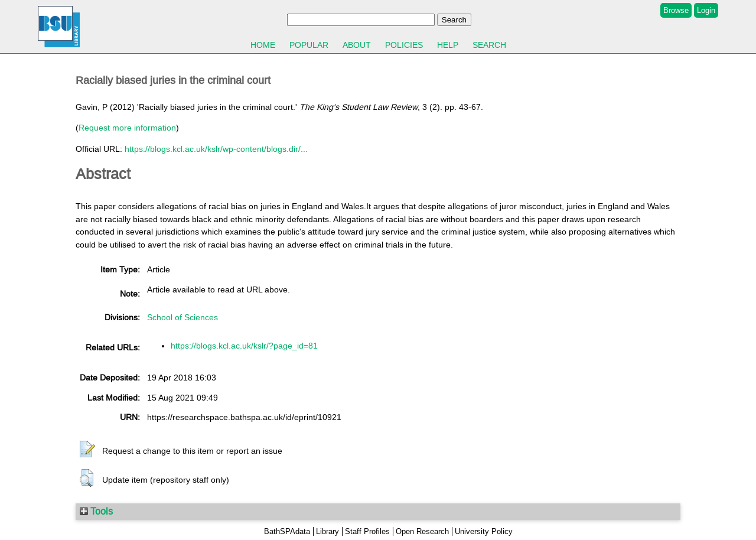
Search (489, 45)
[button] (87, 450)
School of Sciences (183, 317)
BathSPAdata (287, 531)
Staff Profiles (367, 531)
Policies (404, 45)
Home (263, 45)
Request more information (127, 128)
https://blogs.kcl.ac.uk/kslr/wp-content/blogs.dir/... (216, 149)
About (357, 45)
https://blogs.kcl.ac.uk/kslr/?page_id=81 (244, 346)
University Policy (484, 531)
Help (448, 45)
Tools (96, 511)
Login (706, 10)
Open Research (422, 531)
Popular (309, 45)
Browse (676, 10)
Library (328, 531)
